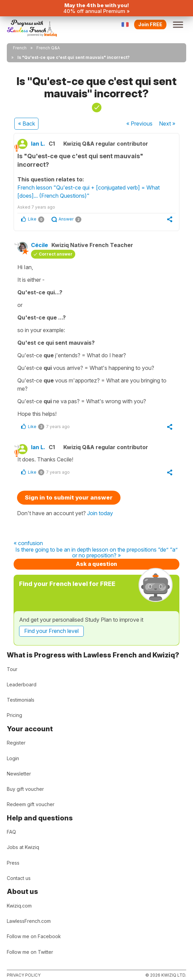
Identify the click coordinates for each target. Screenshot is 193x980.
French (20, 48)
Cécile (39, 245)
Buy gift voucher (25, 789)
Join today (100, 513)
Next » (167, 124)
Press (13, 863)
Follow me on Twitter (30, 952)
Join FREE (150, 24)
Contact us (19, 878)
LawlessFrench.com (29, 921)
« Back (27, 124)
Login (13, 758)
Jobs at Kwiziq (23, 847)
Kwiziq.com (19, 906)
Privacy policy (24, 975)
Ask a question (96, 564)
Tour (12, 669)
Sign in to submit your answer (69, 497)
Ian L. (38, 144)
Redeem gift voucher (31, 804)
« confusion (28, 543)
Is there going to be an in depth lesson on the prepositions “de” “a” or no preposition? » (96, 553)
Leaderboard (22, 684)
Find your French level (51, 631)
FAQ (11, 832)
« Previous (139, 124)
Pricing (14, 715)
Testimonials (21, 700)
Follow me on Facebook (34, 936)
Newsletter (19, 774)
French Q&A (48, 48)
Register (16, 743)
